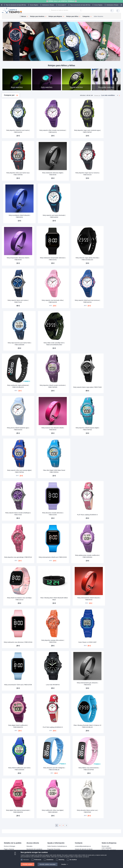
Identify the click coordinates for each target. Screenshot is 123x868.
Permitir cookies (27, 864)
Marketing (62, 860)
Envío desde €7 (62, 5)
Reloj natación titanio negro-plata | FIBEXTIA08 (106, 386)
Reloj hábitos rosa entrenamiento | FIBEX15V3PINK (106, 769)
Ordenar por (97, 95)
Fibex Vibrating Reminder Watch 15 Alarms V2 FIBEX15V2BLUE (106, 726)
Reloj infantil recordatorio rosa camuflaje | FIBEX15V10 (43, 599)
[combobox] (66, 10)
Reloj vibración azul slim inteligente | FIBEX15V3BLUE (74, 769)
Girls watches (12, 108)
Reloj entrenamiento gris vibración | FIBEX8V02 (106, 684)
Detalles (64, 864)
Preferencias (38, 860)
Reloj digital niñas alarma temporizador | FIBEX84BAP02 (43, 811)
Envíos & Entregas (10, 846)
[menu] (61, 16)
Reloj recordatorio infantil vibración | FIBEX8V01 (43, 216)
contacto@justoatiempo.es (83, 846)
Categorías (86, 16)
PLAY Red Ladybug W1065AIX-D (74, 727)
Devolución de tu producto (34, 849)
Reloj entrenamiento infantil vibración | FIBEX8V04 (106, 599)
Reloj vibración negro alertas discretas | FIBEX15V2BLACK (106, 259)
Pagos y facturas (9, 849)
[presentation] (2, 5)
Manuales (29, 846)
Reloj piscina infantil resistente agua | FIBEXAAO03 (43, 429)
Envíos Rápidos (34, 5)
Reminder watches (13, 123)
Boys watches (12, 105)
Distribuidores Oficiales (48, 5)
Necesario (26, 860)
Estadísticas (50, 860)
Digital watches (12, 114)
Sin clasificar (73, 860)
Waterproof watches (14, 111)
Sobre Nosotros (98, 16)
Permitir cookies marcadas (48, 864)
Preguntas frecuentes (54, 849)
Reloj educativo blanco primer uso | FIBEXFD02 (106, 811)
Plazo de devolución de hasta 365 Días (16, 5)
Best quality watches (14, 120)
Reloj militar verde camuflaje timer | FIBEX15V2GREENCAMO (74, 344)
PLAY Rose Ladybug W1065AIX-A (106, 515)
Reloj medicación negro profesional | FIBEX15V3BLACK (43, 386)
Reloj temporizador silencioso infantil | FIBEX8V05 (43, 259)
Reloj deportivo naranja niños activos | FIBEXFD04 (74, 641)
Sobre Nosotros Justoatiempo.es (57, 846)
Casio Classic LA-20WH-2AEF (106, 642)
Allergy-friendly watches (14, 117)
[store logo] (12, 11)
